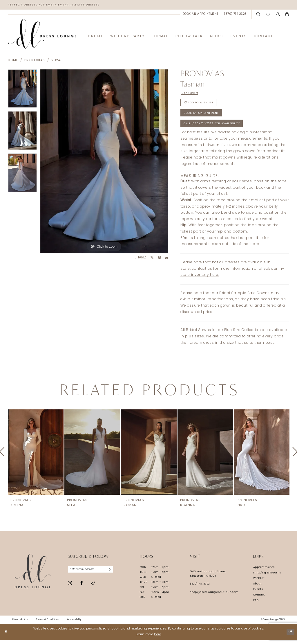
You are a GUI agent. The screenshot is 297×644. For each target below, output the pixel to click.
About (258, 588)
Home (13, 61)
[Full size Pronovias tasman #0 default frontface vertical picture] (104, 162)
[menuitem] (200, 15)
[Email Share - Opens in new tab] (167, 258)
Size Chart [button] (191, 94)
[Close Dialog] (6, 636)
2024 (56, 61)
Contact (259, 599)
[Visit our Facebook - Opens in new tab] (82, 588)
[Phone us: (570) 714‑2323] (236, 15)
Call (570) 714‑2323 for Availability (216, 128)
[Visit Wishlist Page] (268, 15)
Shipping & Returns (267, 577)
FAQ (256, 604)
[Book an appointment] (200, 15)
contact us (202, 273)
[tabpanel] (22, 90)
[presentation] (36, 456)
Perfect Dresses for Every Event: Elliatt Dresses (59, 5)
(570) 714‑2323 (200, 588)
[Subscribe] (115, 574)
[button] (278, 15)
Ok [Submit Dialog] (290, 636)
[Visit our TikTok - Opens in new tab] (93, 588)
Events (258, 593)
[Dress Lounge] (33, 575)
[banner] (42, 34)
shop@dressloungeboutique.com (214, 597)
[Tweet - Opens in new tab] (152, 258)
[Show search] (258, 15)
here (157, 639)
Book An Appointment (203, 116)
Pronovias (35, 61)
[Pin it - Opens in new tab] (160, 258)
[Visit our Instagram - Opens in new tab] (70, 588)
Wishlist (259, 582)
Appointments (264, 571)
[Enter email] (93, 574)
